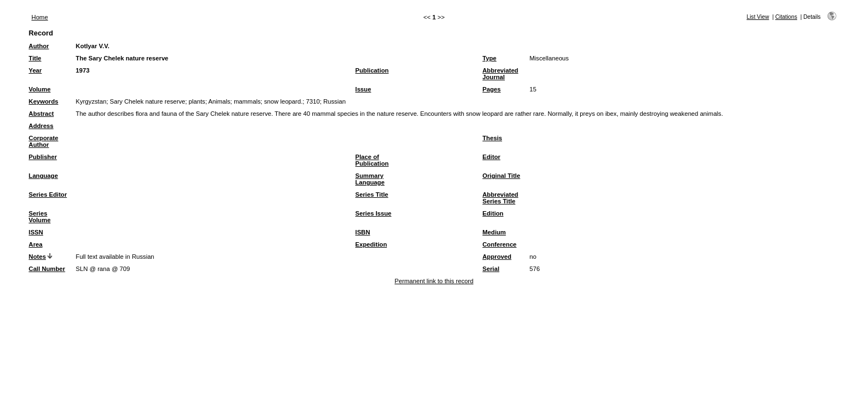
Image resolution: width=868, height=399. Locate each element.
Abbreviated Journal (501, 74)
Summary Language (370, 179)
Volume (40, 89)
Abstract (41, 114)
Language (43, 176)
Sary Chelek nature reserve (147, 101)
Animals (219, 101)
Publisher (43, 157)
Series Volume (40, 217)
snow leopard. (283, 101)
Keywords (43, 101)
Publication (372, 70)
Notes (37, 257)
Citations (786, 17)
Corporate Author (43, 141)
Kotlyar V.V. (93, 46)
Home (40, 17)
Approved (497, 257)
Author (39, 46)
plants (197, 101)
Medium (494, 232)
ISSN (36, 232)
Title (35, 58)
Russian (334, 101)
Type (490, 58)
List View (758, 17)
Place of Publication (372, 160)
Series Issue (373, 213)
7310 (313, 101)
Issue (363, 89)
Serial (491, 269)
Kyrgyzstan (91, 101)
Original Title (502, 176)
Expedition (371, 244)
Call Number (47, 269)
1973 (83, 70)
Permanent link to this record (434, 281)
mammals (247, 101)
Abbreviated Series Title (501, 198)
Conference (500, 244)
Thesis (492, 138)
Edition (493, 213)
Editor (492, 157)
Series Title (372, 195)
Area (36, 244)
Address (41, 126)
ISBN (363, 232)
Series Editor (48, 195)
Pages (492, 89)
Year (35, 70)
